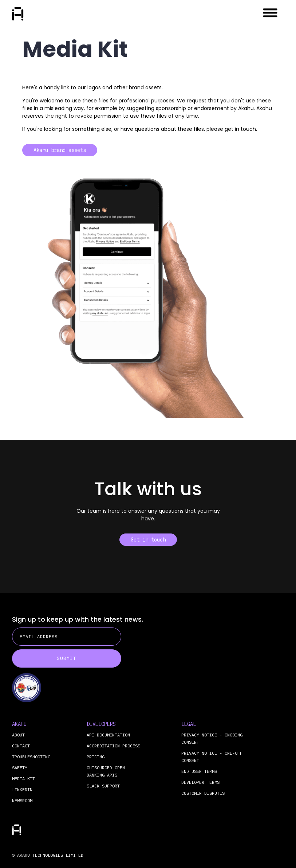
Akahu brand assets (60, 150)
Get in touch (148, 540)
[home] (18, 14)
